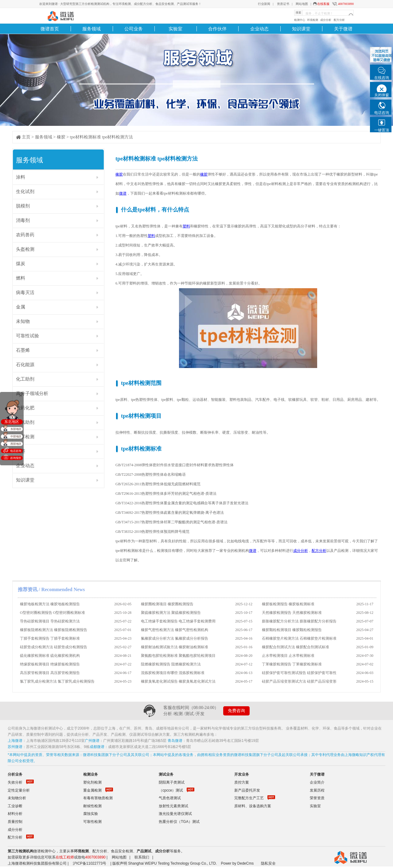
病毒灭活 (25, 293)
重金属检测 (92, 790)
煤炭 (21, 264)
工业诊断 (15, 806)
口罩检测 (25, 437)
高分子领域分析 (32, 393)
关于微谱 (343, 29)
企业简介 (317, 782)
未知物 (23, 321)
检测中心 (300, 20)
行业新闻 (264, 4)
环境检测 (313, 20)
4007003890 (346, 4)
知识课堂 (301, 29)
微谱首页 (50, 29)
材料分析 (15, 814)
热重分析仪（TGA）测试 (179, 822)
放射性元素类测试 (173, 806)
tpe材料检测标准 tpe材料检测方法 (102, 137)
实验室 (175, 29)
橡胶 (61, 137)
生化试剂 (25, 192)
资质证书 (283, 4)
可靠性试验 (27, 336)
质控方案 (242, 782)
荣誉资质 (317, 798)
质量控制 (15, 822)
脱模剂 (23, 206)
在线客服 (323, 4)
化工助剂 (25, 379)
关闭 (20, 395)
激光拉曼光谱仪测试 (175, 814)
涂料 (21, 177)
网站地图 (302, 4)
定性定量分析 (19, 790)
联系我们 (142, 857)
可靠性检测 (92, 822)
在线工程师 (65, 857)
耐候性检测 (92, 806)
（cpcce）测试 (171, 790)
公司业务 (134, 29)
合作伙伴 (217, 29)
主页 (26, 137)
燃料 (21, 278)
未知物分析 (17, 798)
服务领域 (91, 29)
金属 (21, 307)
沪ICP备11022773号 (89, 863)
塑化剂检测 (92, 782)
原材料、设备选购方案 (253, 806)
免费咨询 (236, 711)
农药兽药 (25, 235)
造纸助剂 (25, 422)
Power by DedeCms (237, 863)
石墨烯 (23, 350)
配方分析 (339, 20)
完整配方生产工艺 (249, 798)
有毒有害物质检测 (98, 798)
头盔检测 (25, 249)
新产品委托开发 (247, 790)
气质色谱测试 (170, 798)
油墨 (21, 451)
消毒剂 (23, 220)
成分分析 (326, 20)
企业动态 (259, 29)
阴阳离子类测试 (172, 782)
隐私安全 (268, 863)
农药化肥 (25, 408)
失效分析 (15, 782)
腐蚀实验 (91, 814)
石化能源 (25, 365)
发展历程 (317, 790)
